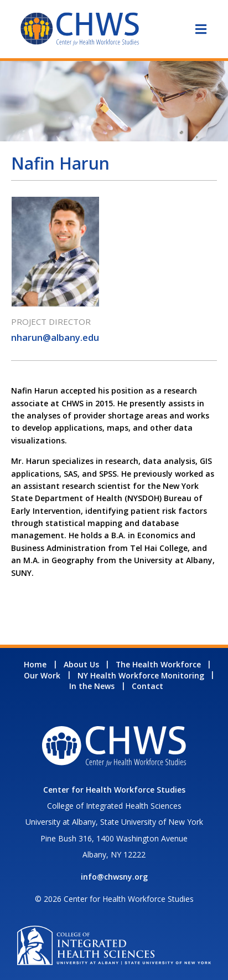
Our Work (42, 675)
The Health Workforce (158, 664)
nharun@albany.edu (55, 337)
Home (35, 664)
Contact (147, 686)
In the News (92, 686)
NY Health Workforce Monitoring (141, 675)
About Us (81, 664)
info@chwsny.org (114, 877)
